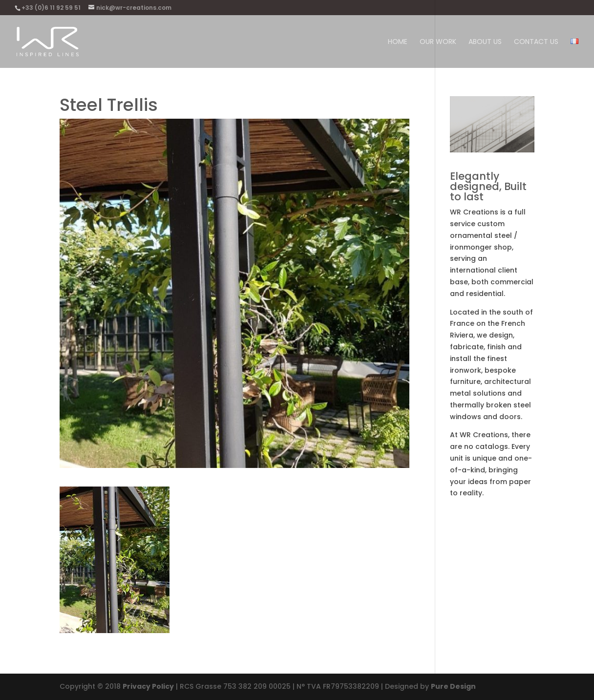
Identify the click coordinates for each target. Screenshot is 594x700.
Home (398, 42)
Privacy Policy (148, 686)
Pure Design (453, 686)
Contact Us (536, 42)
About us (485, 42)
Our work (438, 42)
